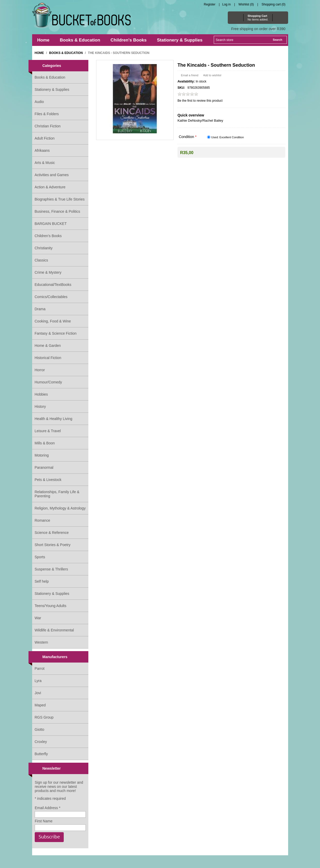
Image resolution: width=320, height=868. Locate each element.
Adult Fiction (45, 138)
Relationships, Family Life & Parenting (57, 494)
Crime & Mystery (48, 272)
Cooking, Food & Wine (53, 321)
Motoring (42, 455)
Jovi (38, 693)
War (38, 618)
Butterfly (41, 754)
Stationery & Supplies (52, 89)
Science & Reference (52, 533)
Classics (41, 260)
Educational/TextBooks (53, 285)
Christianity (44, 248)
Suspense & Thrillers (51, 569)
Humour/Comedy (48, 382)
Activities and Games (52, 175)
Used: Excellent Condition (227, 137)
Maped (40, 705)
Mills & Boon (45, 443)
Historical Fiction (48, 358)
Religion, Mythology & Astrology (60, 508)
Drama (40, 309)
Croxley (41, 742)
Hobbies (41, 394)
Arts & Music (45, 163)
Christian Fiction (48, 126)
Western (41, 642)
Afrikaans (42, 150)
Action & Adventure (50, 187)
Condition (187, 137)
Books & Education (50, 77)
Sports (40, 557)
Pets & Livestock (48, 480)
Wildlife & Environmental (54, 630)
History (40, 407)
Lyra (38, 681)
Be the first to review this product (200, 101)
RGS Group (44, 717)
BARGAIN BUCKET (51, 224)
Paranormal (44, 467)
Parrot (40, 669)
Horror (40, 370)
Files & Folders (47, 114)
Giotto (40, 729)
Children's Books (48, 236)
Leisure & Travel (48, 431)
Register (210, 4)
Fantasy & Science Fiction (56, 333)
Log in (227, 4)
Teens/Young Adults (51, 606)
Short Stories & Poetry (53, 545)
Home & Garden (48, 346)
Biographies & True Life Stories (60, 199)
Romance (42, 520)
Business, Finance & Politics (58, 211)
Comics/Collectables (51, 297)
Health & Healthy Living (54, 419)
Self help (42, 581)
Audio (39, 102)
